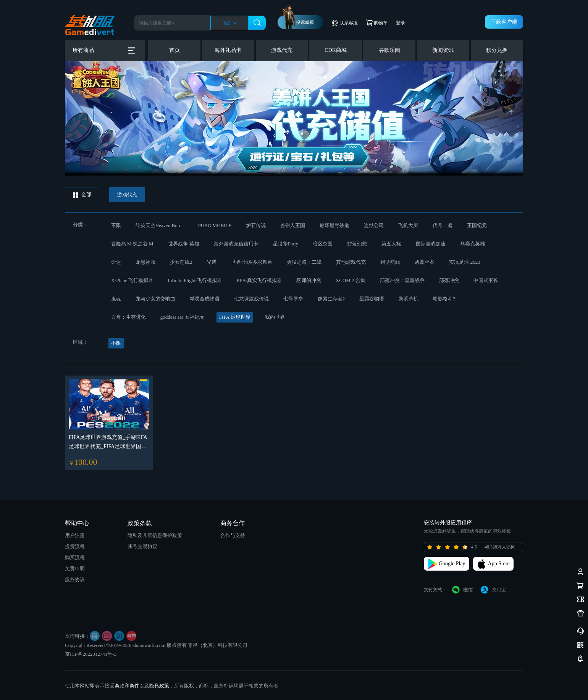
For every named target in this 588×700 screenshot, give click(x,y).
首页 (174, 50)
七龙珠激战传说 (251, 299)
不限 (116, 225)
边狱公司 (374, 225)
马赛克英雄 (472, 244)
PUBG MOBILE (215, 225)
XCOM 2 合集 (351, 280)
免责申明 (75, 569)
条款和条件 (127, 686)
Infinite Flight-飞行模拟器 (195, 280)
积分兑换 (497, 50)
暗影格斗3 (444, 299)
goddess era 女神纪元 (183, 317)
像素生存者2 (331, 299)
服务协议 (75, 580)
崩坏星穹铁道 (334, 225)
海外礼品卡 (228, 50)
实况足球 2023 (464, 262)
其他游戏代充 (351, 262)
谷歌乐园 (389, 50)
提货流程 (75, 546)
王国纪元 (477, 225)
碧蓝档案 (425, 262)
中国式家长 (486, 280)
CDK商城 (336, 50)
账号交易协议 (142, 546)
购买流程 (75, 557)
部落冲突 (449, 280)
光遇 (212, 262)
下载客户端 (504, 22)
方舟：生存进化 (128, 317)
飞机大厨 (408, 225)
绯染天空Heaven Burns (160, 225)
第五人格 (391, 244)
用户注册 (75, 535)
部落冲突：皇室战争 (402, 280)
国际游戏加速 (431, 244)
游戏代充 (282, 50)
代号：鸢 (443, 225)
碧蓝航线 (390, 262)
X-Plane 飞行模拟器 (132, 280)
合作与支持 (233, 535)
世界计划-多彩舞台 (252, 262)
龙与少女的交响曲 (155, 299)
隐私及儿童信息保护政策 (155, 535)
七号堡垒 (293, 299)
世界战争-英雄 (184, 244)
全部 (82, 195)
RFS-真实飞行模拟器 (259, 280)
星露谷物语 (372, 299)
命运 (116, 262)
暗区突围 (323, 244)
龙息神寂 (145, 262)
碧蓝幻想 (357, 244)
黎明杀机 (409, 299)
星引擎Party (286, 244)
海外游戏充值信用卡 (236, 244)
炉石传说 (256, 225)
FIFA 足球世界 (235, 317)
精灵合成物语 (205, 299)
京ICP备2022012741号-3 (91, 654)
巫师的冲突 (309, 280)
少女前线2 (181, 262)
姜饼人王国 (293, 225)
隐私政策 (159, 686)
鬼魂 (116, 299)
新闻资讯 (443, 50)
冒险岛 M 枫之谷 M (132, 244)
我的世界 (275, 317)
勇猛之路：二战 (304, 262)
